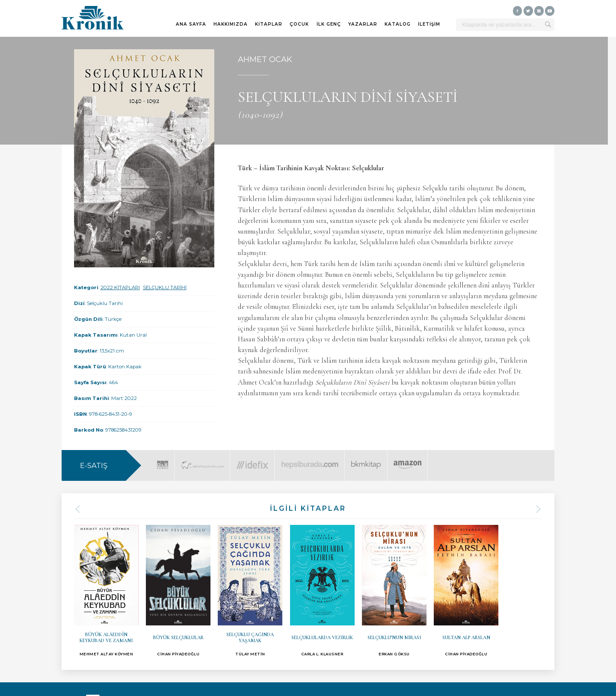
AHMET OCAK (265, 59)
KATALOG (398, 24)
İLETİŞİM (429, 24)
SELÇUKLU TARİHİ (165, 287)
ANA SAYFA (191, 24)
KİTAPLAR (269, 24)
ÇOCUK (299, 24)
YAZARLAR (363, 24)
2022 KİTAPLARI (120, 287)
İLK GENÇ (329, 24)
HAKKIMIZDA (231, 24)
